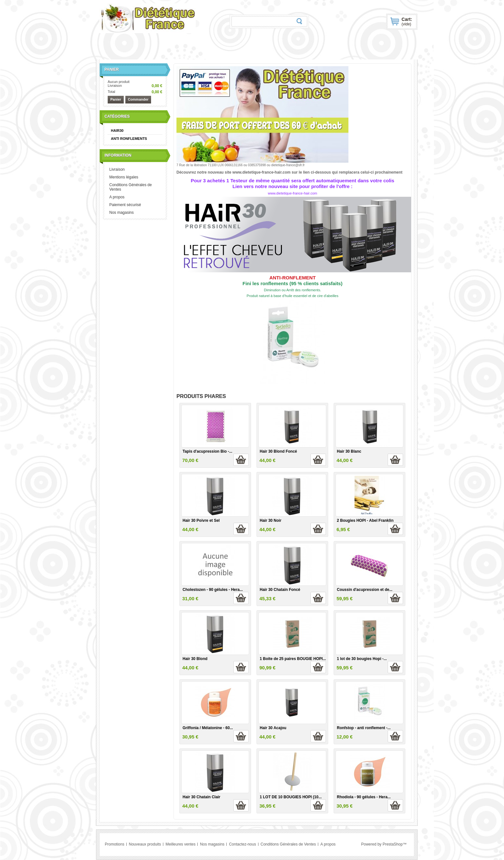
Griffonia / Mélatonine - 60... (208, 728)
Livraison (117, 169)
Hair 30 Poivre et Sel (201, 521)
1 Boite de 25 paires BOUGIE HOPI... (293, 659)
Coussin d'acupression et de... (365, 590)
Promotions (115, 844)
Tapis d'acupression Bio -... (207, 451)
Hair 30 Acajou (273, 728)
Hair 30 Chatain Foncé (280, 590)
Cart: (407, 22)
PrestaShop (393, 844)
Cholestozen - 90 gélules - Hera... (213, 590)
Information (118, 155)
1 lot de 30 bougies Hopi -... (362, 659)
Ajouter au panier (241, 460)
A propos (117, 197)
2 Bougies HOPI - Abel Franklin (365, 521)
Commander (138, 99)
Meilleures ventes (180, 844)
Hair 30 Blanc (349, 451)
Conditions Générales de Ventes (130, 187)
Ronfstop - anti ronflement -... (364, 728)
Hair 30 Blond (195, 659)
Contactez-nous (242, 844)
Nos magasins (122, 213)
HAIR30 (117, 131)
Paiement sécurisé (125, 205)
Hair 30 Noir (270, 521)
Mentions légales (124, 177)
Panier (112, 69)
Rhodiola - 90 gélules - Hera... (364, 797)
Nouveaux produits (145, 844)
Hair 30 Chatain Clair (201, 797)
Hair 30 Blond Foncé (278, 451)
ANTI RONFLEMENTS (129, 139)
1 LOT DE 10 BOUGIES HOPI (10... (291, 797)
